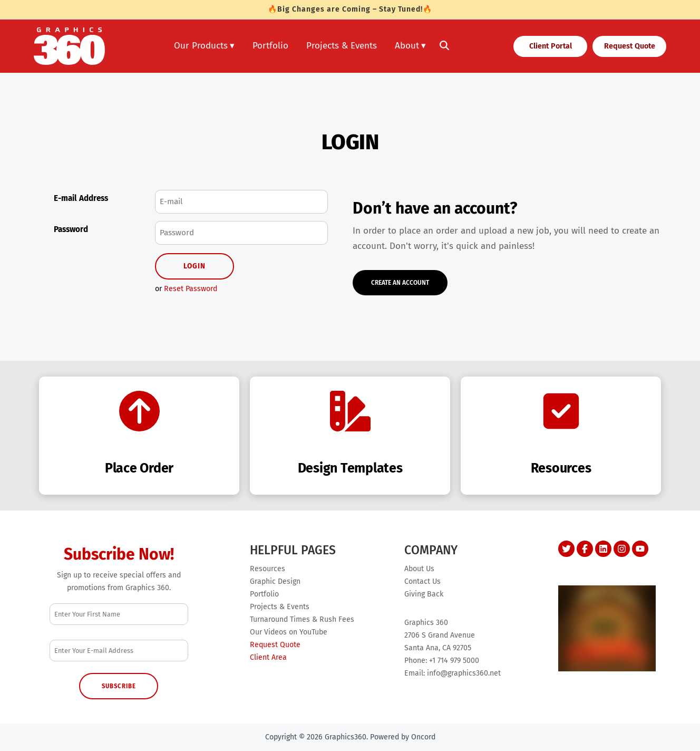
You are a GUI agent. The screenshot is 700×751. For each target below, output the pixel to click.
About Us (419, 569)
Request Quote (623, 44)
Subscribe (119, 686)
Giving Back (424, 594)
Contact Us (422, 581)
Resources (268, 569)
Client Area (268, 657)
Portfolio (270, 46)
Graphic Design (275, 581)
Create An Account (390, 278)
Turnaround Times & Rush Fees (302, 619)
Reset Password (191, 289)
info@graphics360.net (464, 673)
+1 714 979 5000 (454, 661)
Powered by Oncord (403, 737)
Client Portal (539, 44)
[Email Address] (119, 651)
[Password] (241, 233)
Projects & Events (342, 46)
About (407, 46)
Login (195, 266)
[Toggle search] (444, 46)
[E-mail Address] (241, 202)
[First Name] (119, 614)
